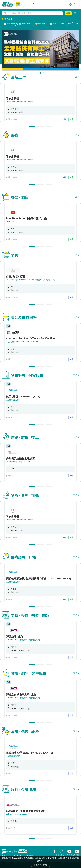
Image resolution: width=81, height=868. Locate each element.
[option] (40, 102)
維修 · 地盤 (40, 24)
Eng (34, 4)
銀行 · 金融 (25, 24)
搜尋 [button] (68, 13)
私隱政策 (62, 858)
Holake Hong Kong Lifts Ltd (18, 462)
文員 (62, 24)
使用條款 (71, 858)
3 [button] (49, 126)
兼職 (72, 119)
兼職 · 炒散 (9, 24)
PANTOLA (10, 222)
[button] (6, 13)
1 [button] (32, 126)
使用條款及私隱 (73, 855)
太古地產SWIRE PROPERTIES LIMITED (22, 342)
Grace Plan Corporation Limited (20, 102)
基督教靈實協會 (13, 400)
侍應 (53, 24)
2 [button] (40, 126)
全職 (64, 119)
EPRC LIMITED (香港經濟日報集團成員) (23, 640)
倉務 (70, 24)
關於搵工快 (60, 855)
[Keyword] (36, 13)
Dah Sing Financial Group (17, 814)
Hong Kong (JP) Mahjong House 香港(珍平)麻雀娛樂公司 (31, 280)
